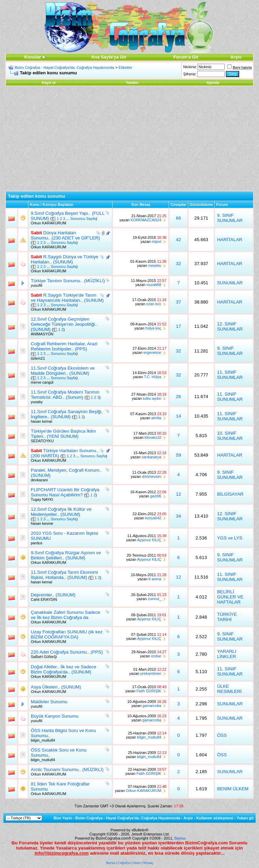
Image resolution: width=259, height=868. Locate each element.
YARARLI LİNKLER (226, 654)
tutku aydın (152, 398)
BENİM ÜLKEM (233, 789)
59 (178, 455)
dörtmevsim (152, 476)
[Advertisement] (129, 139)
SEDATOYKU (42, 441)
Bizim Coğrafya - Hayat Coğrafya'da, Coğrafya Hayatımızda (64, 67)
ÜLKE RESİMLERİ (229, 689)
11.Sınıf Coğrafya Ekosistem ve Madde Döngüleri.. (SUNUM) (63, 371)
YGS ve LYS (230, 538)
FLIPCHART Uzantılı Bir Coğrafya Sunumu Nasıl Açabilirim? (65, 492)
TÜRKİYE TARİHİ (227, 617)
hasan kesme (42, 523)
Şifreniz (189, 74)
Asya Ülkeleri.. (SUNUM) (56, 687)
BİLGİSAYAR (230, 494)
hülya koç (153, 328)
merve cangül (42, 382)
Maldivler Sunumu (49, 702)
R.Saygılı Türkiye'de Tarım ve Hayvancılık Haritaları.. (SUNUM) (67, 298)
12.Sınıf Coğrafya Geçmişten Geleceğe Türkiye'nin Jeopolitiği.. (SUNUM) (64, 324)
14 (178, 416)
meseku (155, 265)
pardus (37, 543)
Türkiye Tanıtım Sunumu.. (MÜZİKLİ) (68, 281)
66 (178, 218)
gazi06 (156, 496)
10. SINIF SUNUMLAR (230, 436)
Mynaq (148, 863)
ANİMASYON (42, 334)
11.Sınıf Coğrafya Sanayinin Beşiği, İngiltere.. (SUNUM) (67, 414)
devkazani (39, 480)
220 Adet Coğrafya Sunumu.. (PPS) (67, 652)
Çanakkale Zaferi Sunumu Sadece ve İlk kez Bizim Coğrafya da (66, 615)
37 (178, 302)
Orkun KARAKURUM (48, 223)
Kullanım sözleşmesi (215, 818)
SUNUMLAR (230, 283)
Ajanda (213, 83)
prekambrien (151, 673)
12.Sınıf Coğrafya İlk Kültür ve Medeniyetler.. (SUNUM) (61, 512)
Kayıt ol (49, 83)
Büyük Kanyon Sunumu (55, 716)
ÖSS (222, 735)
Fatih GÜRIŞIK (149, 691)
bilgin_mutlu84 (43, 740)
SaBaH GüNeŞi (44, 657)
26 (178, 396)
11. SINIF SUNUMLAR (230, 375)
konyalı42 (153, 518)
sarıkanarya (151, 457)
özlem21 (38, 358)
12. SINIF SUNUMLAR (230, 326)
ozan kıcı (154, 304)
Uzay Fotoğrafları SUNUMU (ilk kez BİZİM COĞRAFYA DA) (67, 634)
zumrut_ (155, 599)
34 (178, 516)
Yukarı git (245, 818)
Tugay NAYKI (42, 499)
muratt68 (154, 285)
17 (178, 326)
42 (178, 240)
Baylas (180, 838)
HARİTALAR (230, 240)
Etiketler (126, 67)
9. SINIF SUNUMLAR (230, 218)
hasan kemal (41, 421)
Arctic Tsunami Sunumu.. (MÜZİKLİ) (67, 770)
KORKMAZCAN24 (146, 220)
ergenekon (152, 352)
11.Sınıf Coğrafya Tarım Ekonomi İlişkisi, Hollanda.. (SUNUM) (64, 575)
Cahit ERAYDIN (44, 599)
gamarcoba (152, 706)
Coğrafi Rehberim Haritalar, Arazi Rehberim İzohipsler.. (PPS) (64, 346)
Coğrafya (124, 863)
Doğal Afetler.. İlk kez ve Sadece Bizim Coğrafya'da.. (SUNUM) (63, 669)
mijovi (156, 241)
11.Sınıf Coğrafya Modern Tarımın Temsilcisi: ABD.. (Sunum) (65, 395)
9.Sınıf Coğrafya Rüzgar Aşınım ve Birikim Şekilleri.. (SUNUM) (66, 555)
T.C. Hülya (153, 377)
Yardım (132, 83)
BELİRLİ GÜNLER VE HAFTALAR (230, 597)
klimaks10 (153, 437)
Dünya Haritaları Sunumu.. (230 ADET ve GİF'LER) (65, 235)
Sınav (137, 863)
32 (178, 264)
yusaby (37, 402)
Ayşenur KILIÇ (149, 540)
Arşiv (188, 818)
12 (178, 494)
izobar (156, 656)
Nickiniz (190, 67)
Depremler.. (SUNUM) (53, 595)
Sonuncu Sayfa (83, 219)
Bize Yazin (63, 818)
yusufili (37, 285)
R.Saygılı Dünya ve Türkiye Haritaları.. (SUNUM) (65, 259)
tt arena (155, 579)
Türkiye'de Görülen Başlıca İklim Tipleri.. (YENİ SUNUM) (63, 434)
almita (156, 418)
